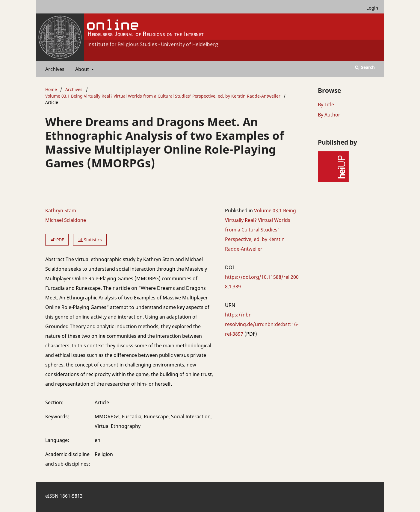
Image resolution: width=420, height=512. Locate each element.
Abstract (55, 259)
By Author (329, 115)
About (81, 69)
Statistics (90, 240)
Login (370, 8)
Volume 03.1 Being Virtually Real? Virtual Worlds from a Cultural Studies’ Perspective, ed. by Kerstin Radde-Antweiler (163, 96)
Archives (54, 69)
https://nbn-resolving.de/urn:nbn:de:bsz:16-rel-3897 (262, 324)
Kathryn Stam (61, 210)
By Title (326, 104)
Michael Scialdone (66, 220)
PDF (57, 240)
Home (51, 89)
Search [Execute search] (367, 67)
